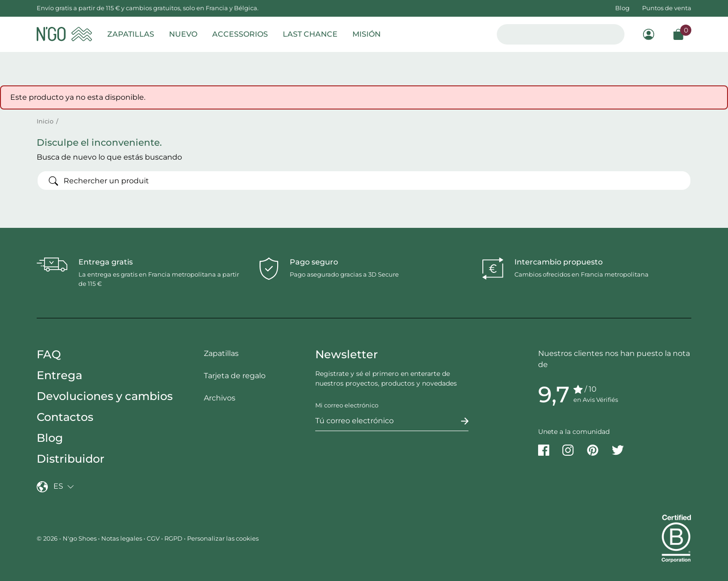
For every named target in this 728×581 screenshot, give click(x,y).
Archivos (220, 398)
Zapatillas (221, 353)
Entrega (59, 375)
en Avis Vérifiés (596, 400)
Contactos (65, 417)
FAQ (49, 354)
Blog (622, 8)
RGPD (173, 538)
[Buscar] (364, 181)
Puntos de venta (667, 8)
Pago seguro (314, 262)
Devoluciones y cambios (105, 396)
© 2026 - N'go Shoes (67, 538)
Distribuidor (71, 459)
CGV (153, 538)
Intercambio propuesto (559, 262)
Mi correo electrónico (347, 405)
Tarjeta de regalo (235, 376)
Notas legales (122, 538)
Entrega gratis (106, 262)
